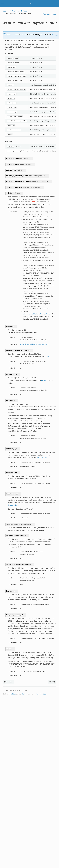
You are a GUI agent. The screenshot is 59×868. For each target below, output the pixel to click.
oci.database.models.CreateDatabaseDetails (34, 344)
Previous (8, 682)
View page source (49, 14)
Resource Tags (42, 458)
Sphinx (13, 694)
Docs (5, 11)
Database (25, 11)
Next (52, 682)
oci (31, 3)
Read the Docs (41, 694)
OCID (48, 357)
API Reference (14, 11)
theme (24, 694)
